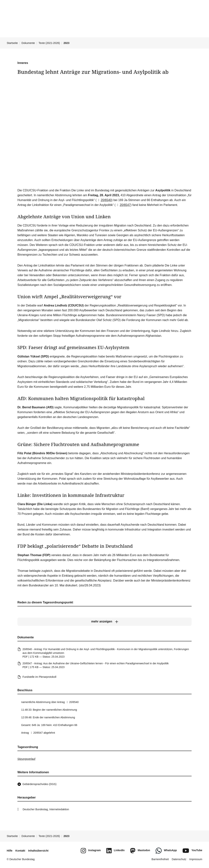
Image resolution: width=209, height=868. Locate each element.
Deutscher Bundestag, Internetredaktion (46, 809)
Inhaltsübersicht (38, 851)
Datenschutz (179, 859)
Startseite (12, 43)
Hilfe (10, 851)
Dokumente (28, 43)
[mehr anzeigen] (104, 622)
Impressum (196, 859)
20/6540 (104, 200)
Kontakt (20, 851)
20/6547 (123, 205)
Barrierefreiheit (160, 859)
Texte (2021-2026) (49, 43)
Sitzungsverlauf (26, 759)
